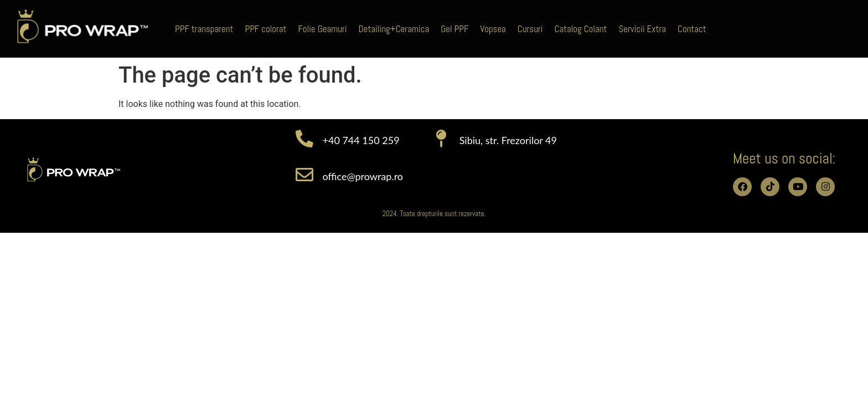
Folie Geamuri (322, 29)
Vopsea (493, 29)
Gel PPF (454, 29)
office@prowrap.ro (363, 176)
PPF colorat (265, 29)
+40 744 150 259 (361, 140)
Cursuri (530, 29)
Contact (692, 29)
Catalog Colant (581, 29)
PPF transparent (204, 29)
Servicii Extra (642, 29)
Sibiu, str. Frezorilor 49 (508, 140)
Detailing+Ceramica (394, 29)
